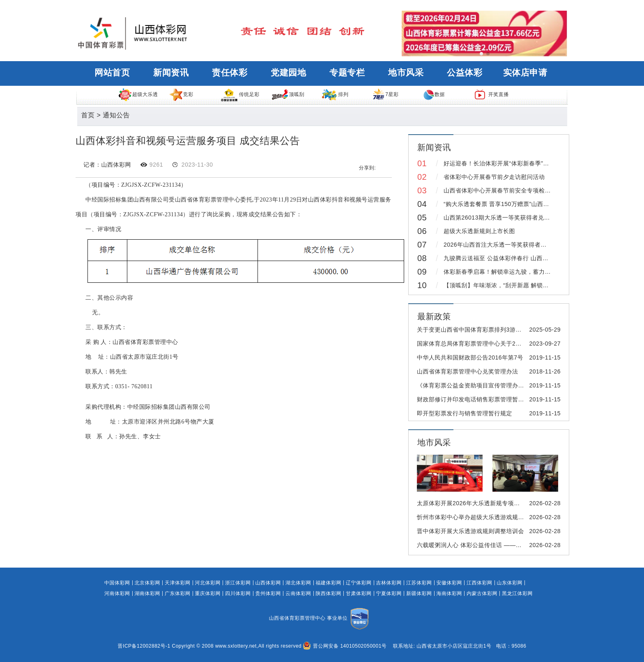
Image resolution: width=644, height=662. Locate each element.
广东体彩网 (178, 593)
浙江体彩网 (238, 583)
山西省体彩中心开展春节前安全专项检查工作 (503, 190)
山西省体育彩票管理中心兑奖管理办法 (468, 371)
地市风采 (406, 73)
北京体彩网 (148, 583)
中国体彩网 (117, 583)
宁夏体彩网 (389, 593)
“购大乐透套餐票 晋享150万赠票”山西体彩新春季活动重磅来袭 (526, 204)
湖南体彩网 (148, 593)
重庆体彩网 (208, 593)
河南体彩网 (117, 593)
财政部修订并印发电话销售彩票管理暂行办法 (476, 399)
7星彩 (385, 94)
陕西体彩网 (329, 593)
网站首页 (112, 73)
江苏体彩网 (419, 583)
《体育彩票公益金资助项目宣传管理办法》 (474, 385)
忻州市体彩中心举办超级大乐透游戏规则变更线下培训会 (491, 517)
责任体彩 (230, 73)
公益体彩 (465, 73)
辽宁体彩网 (359, 583)
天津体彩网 (178, 583)
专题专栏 (347, 73)
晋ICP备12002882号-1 (144, 646)
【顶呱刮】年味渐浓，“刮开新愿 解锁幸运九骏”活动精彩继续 (524, 285)
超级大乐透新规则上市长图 (479, 231)
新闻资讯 (171, 73)
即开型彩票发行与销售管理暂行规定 (465, 413)
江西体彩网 (480, 583)
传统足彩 (240, 94)
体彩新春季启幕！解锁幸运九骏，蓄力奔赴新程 (506, 272)
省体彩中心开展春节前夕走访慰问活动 (494, 177)
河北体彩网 (208, 583)
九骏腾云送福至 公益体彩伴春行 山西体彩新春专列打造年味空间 (529, 258)
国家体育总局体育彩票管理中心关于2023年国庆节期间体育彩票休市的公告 (516, 344)
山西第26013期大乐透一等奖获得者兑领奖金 (503, 218)
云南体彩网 (298, 593)
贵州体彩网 (268, 593)
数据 (434, 94)
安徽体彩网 (450, 583)
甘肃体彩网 (359, 593)
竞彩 (181, 94)
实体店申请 (525, 73)
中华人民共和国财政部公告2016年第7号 (470, 357)
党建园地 (288, 73)
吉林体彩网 (389, 583)
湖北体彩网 (298, 583)
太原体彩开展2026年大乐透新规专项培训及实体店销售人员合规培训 (507, 503)
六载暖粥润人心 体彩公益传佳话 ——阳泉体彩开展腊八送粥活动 (502, 545)
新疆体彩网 (419, 593)
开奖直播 (491, 94)
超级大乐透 (138, 94)
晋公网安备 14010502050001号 (345, 646)
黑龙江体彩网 (517, 593)
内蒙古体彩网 (482, 593)
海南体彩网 (450, 593)
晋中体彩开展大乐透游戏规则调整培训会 (470, 531)
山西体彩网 (268, 583)
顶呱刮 (288, 94)
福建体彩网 (329, 583)
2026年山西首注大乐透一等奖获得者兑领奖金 (504, 245)
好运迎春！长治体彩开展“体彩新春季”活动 (499, 163)
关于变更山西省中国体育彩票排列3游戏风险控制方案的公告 (496, 330)
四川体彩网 (238, 593)
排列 (335, 94)
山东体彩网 (510, 583)
